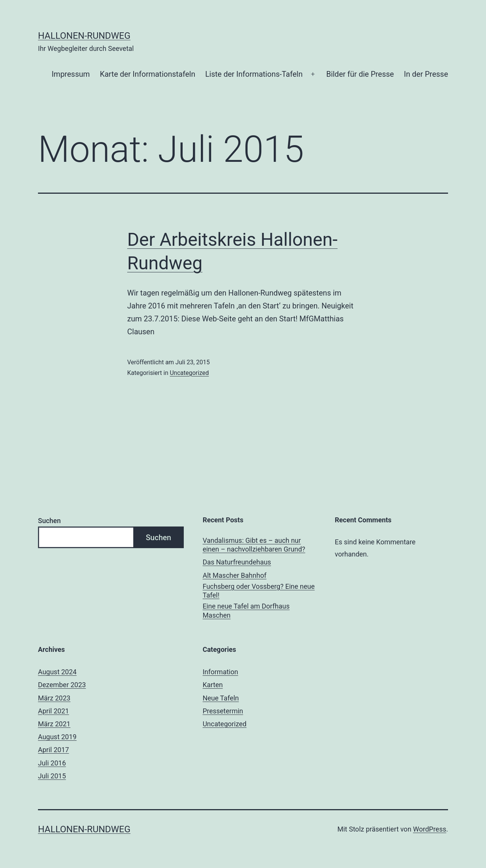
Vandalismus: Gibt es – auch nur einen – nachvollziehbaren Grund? (254, 545)
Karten (213, 685)
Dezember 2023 (62, 685)
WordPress (430, 829)
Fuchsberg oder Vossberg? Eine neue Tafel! (259, 591)
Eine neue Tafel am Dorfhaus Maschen (246, 610)
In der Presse (426, 74)
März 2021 (54, 724)
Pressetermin (223, 711)
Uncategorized (189, 373)
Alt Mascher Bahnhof (235, 575)
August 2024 (57, 672)
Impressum (71, 74)
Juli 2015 (52, 776)
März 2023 (54, 698)
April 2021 (54, 711)
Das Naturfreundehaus (237, 562)
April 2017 (54, 750)
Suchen (49, 521)
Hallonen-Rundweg (84, 36)
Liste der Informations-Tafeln (254, 74)
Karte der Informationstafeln (148, 74)
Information (221, 672)
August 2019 (57, 737)
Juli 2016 (52, 763)
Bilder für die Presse (360, 74)
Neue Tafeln (221, 698)
